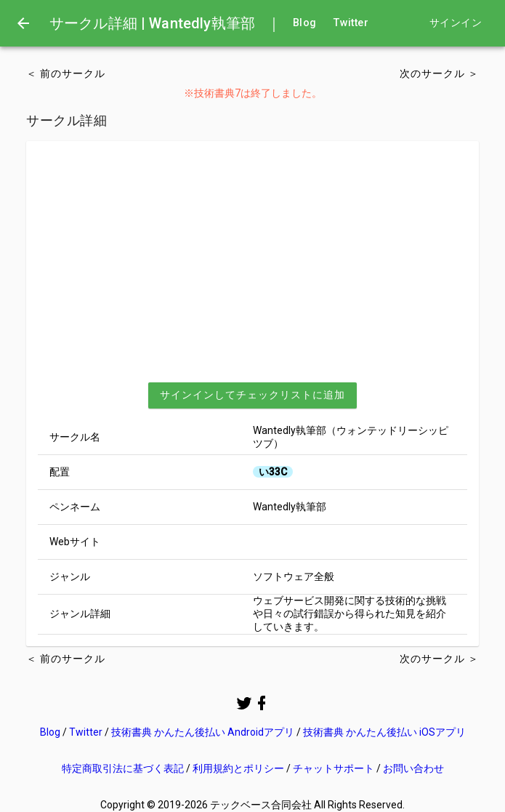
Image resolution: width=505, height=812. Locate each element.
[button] (252, 395)
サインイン (456, 23)
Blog (304, 23)
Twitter (351, 23)
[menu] (23, 23)
